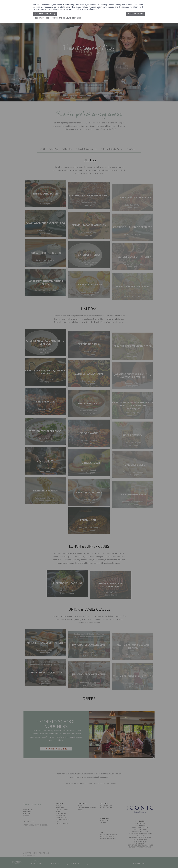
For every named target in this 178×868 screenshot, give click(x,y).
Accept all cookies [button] (135, 14)
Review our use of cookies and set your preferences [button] (58, 18)
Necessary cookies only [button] (45, 14)
